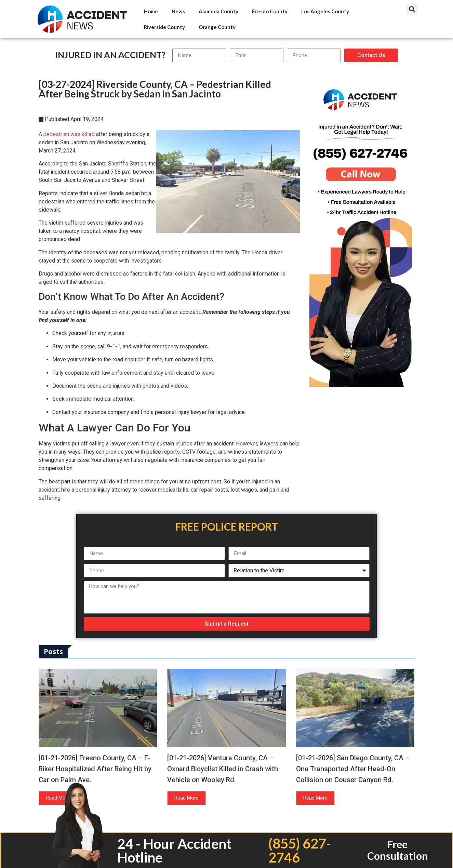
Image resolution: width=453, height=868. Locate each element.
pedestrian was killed (69, 134)
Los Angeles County (325, 11)
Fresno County (270, 11)
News (178, 11)
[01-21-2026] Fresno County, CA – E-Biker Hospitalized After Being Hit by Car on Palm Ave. (95, 769)
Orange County (217, 27)
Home (151, 11)
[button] (412, 9)
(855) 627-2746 (300, 850)
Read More (186, 798)
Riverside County (164, 27)
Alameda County (218, 11)
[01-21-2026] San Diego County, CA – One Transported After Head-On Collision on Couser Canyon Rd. (353, 769)
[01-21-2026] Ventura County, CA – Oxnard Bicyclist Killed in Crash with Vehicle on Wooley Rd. (223, 769)
